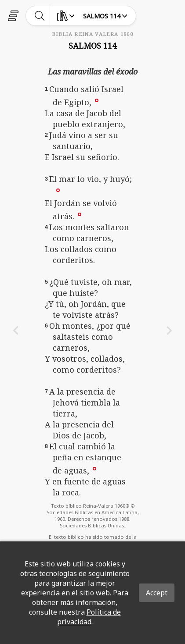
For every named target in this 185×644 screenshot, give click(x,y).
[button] (97, 100)
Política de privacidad (89, 617)
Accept (157, 593)
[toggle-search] (40, 16)
